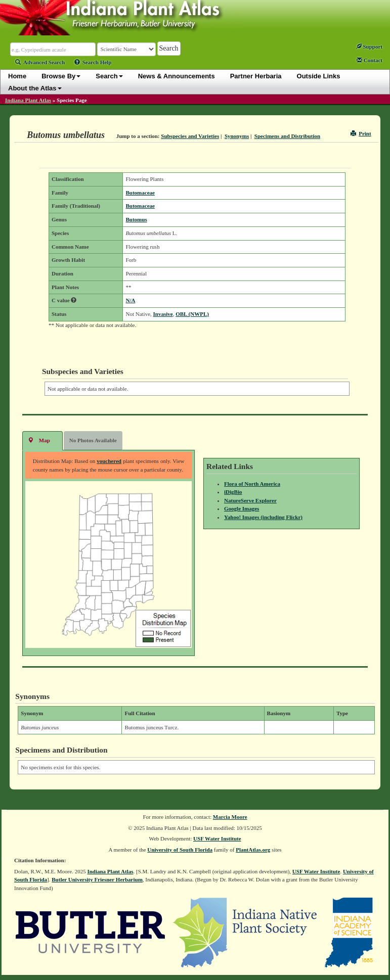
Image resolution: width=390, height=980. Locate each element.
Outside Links (319, 76)
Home (17, 76)
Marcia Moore (230, 817)
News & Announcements (177, 76)
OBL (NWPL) (192, 314)
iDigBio (233, 492)
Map (39, 440)
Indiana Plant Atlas (28, 100)
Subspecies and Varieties (190, 136)
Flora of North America (252, 484)
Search (109, 76)
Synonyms (237, 136)
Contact (370, 60)
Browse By (61, 76)
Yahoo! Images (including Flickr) (263, 517)
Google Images (242, 508)
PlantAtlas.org (253, 850)
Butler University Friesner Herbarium (97, 879)
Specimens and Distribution (287, 136)
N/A (130, 300)
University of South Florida (180, 850)
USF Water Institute (217, 838)
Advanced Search (40, 62)
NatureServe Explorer (250, 500)
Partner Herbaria (256, 76)
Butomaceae (140, 193)
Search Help (93, 62)
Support (369, 46)
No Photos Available (93, 440)
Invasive (163, 314)
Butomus (136, 219)
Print (361, 133)
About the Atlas (35, 88)
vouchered (109, 461)
